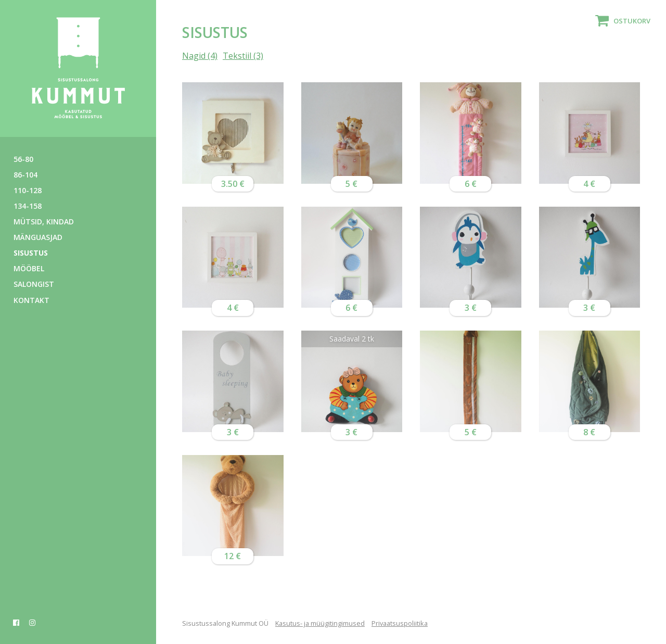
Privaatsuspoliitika (400, 623)
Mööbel (29, 268)
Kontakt (31, 300)
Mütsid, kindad (44, 222)
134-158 (28, 206)
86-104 (25, 175)
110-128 (28, 190)
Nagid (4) (200, 56)
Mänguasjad (38, 237)
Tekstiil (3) (243, 56)
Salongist (34, 284)
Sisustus (31, 253)
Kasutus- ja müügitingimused (320, 623)
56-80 (23, 159)
